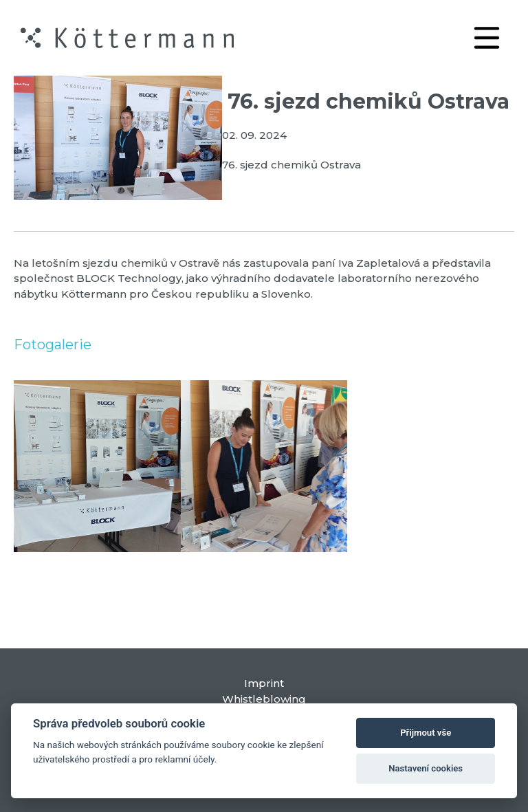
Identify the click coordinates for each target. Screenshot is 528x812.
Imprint (264, 683)
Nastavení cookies (426, 768)
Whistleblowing (264, 699)
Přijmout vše (426, 733)
